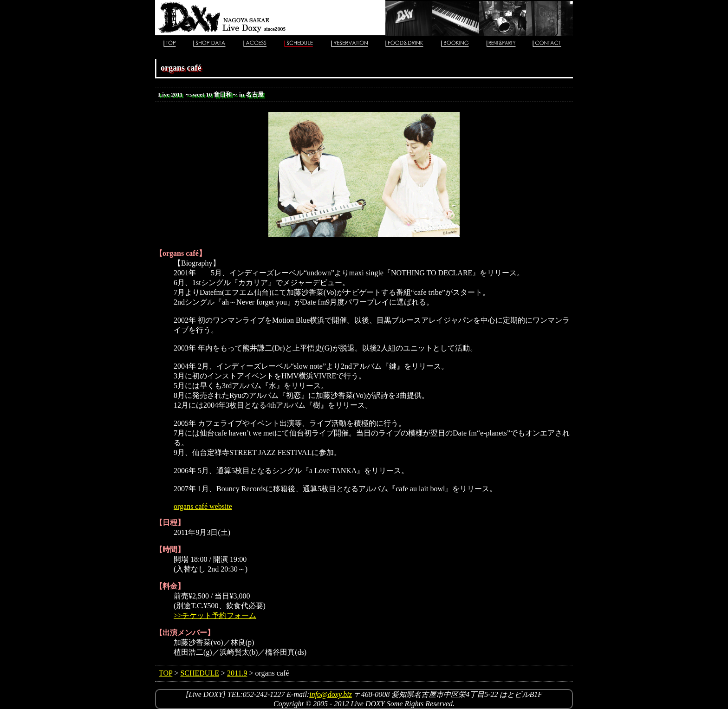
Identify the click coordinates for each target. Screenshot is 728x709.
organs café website (203, 506)
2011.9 (237, 673)
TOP (166, 673)
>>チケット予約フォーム (215, 615)
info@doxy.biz (331, 694)
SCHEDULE (200, 673)
